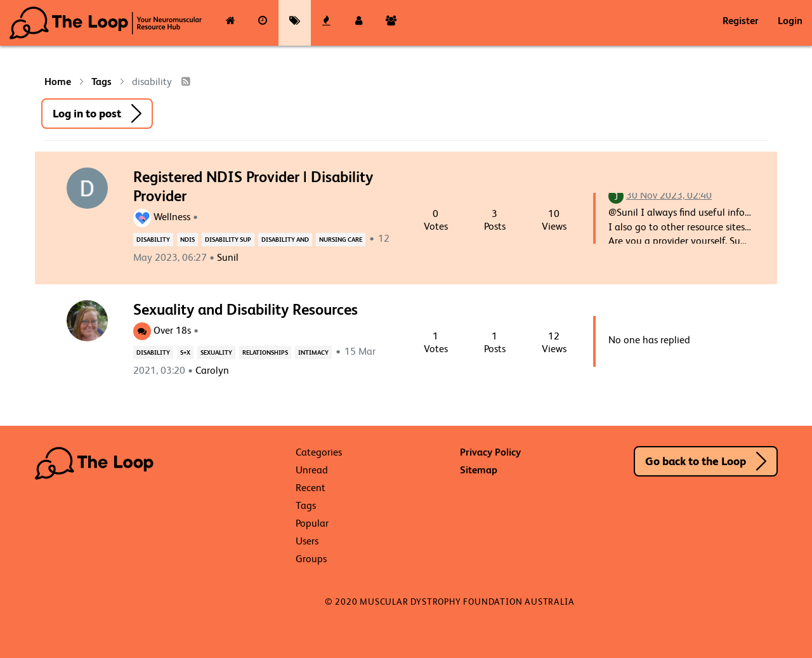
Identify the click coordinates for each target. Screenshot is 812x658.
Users (307, 541)
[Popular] (327, 23)
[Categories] (231, 23)
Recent (311, 488)
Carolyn (212, 370)
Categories (319, 452)
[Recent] (263, 23)
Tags (306, 505)
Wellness (162, 217)
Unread (312, 470)
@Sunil (623, 212)
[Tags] (295, 23)
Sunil (228, 257)
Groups (311, 559)
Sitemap (479, 470)
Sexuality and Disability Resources (246, 309)
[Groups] (391, 23)
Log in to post (87, 113)
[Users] (359, 23)
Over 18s (162, 330)
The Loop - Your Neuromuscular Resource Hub (106, 23)
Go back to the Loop (696, 461)
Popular (312, 523)
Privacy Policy (490, 452)
